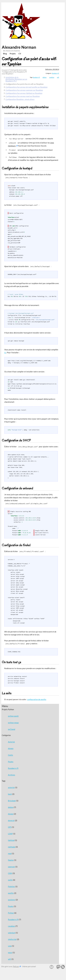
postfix (11, 893)
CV (20, 54)
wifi (9, 959)
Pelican (16, 966)
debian (11, 807)
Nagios (11, 860)
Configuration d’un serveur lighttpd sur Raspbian (24, 93)
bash (10, 794)
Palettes (11, 886)
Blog (5, 54)
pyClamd (12, 729)
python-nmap (13, 723)
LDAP (10, 834)
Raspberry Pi (13, 768)
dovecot (11, 820)
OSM (10, 873)
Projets (13, 54)
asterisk (11, 787)
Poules (11, 762)
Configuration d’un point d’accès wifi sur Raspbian (29, 61)
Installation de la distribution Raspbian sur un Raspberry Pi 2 (16, 79)
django (11, 748)
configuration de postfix (37, 699)
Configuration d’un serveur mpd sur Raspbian (23, 96)
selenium (12, 933)
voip (10, 946)
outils (10, 880)
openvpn (11, 867)
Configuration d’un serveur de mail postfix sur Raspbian (26, 87)
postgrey (12, 900)
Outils (10, 755)
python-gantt (13, 716)
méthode (12, 847)
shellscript (12, 939)
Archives (12, 775)
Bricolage (12, 801)
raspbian (11, 926)
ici (5, 353)
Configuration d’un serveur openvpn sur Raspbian (24, 90)
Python (11, 913)
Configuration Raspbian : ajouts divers (20, 99)
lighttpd (11, 840)
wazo (10, 952)
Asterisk (11, 742)
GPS (10, 827)
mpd (10, 853)
